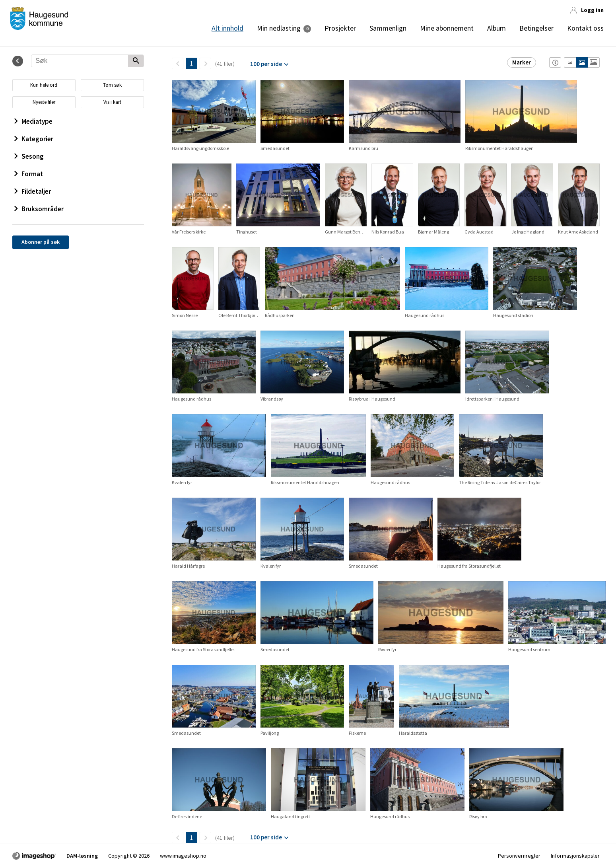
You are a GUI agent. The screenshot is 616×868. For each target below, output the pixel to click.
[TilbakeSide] (178, 63)
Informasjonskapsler (575, 856)
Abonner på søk (41, 242)
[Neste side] (205, 63)
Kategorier (34, 139)
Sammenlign (388, 28)
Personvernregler (519, 856)
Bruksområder (39, 209)
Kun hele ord (44, 85)
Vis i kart (112, 102)
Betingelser (536, 28)
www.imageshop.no (183, 856)
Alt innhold (227, 28)
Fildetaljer (33, 191)
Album (496, 28)
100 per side (266, 64)
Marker (522, 62)
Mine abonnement (447, 28)
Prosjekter (340, 28)
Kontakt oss (585, 28)
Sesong (29, 156)
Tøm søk (112, 85)
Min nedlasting (279, 28)
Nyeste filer (44, 102)
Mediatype (33, 121)
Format (29, 174)
